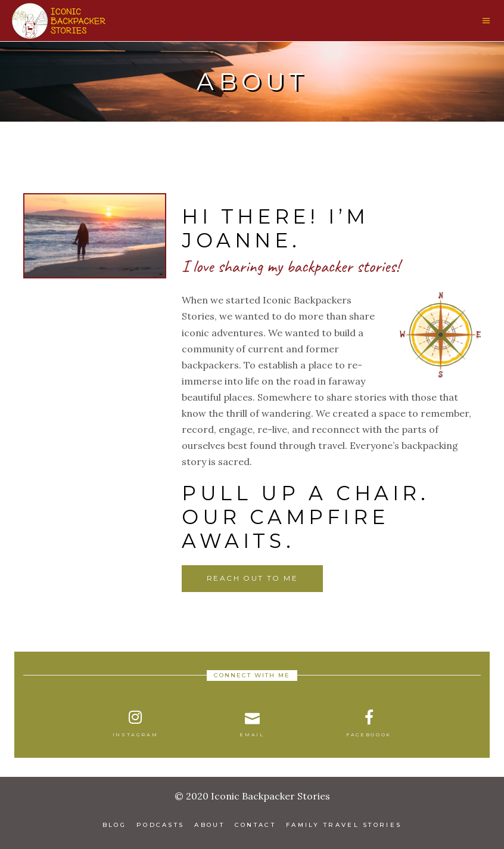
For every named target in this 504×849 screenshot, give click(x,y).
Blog (114, 825)
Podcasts (160, 825)
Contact (255, 825)
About (209, 825)
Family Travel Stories (344, 825)
